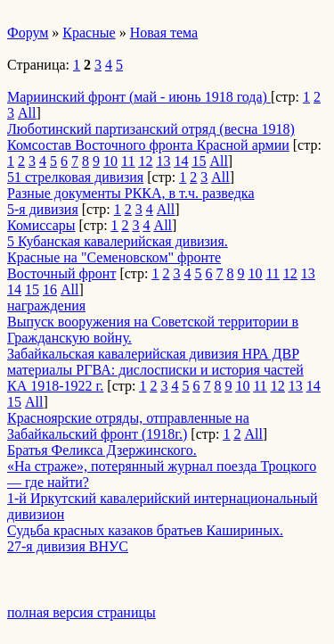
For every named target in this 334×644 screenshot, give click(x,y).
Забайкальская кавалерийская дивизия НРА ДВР (153, 354)
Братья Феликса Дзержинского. (102, 450)
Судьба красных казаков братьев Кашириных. (145, 530)
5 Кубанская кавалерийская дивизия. (118, 241)
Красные (89, 33)
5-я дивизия (43, 209)
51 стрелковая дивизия (75, 177)
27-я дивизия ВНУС (68, 546)
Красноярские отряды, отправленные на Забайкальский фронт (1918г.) (128, 426)
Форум (28, 33)
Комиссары (41, 225)
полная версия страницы (81, 612)
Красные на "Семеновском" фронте (114, 257)
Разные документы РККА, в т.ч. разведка (130, 193)
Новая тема (164, 33)
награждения (46, 305)
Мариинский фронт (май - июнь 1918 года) (139, 97)
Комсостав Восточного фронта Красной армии (148, 145)
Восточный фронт (61, 273)
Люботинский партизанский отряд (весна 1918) (151, 129)
